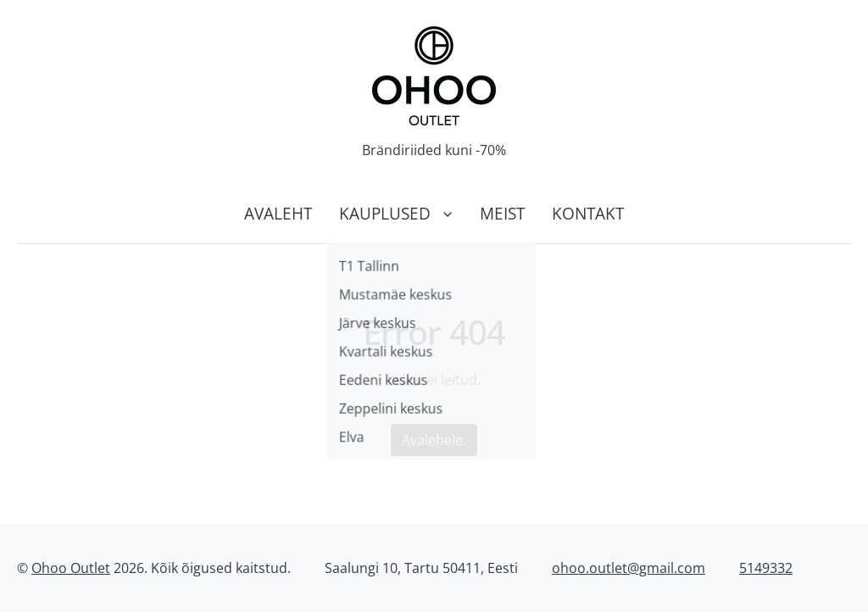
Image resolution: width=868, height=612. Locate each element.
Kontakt (588, 213)
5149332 (766, 568)
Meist (502, 213)
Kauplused (385, 213)
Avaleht (278, 213)
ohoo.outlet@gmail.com (629, 568)
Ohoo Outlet (71, 568)
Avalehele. (434, 440)
